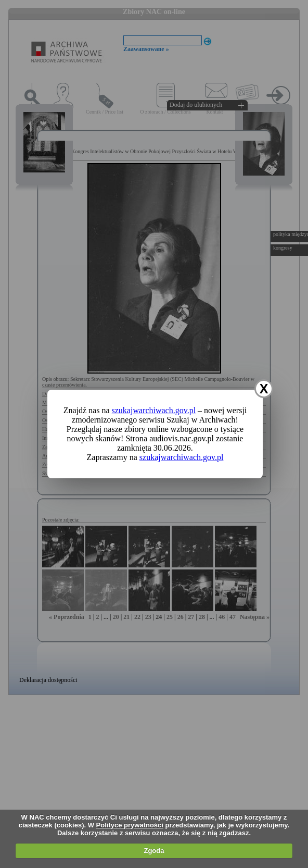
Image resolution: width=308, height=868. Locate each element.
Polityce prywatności (130, 825)
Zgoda (154, 851)
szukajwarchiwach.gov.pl (154, 410)
